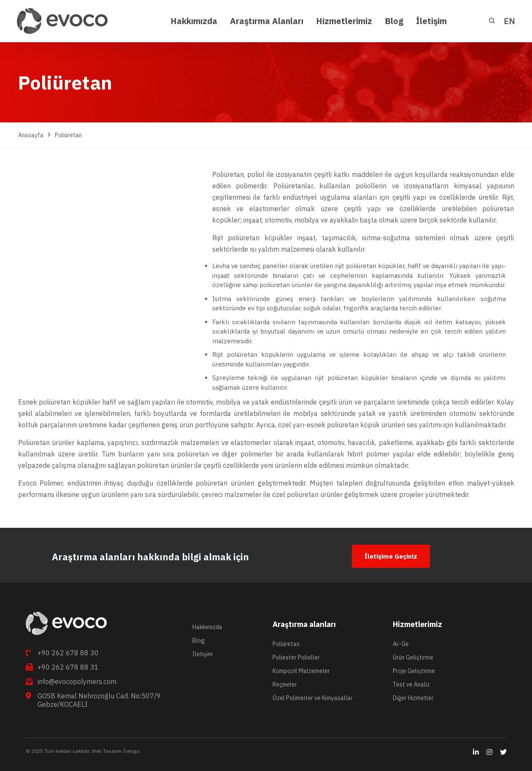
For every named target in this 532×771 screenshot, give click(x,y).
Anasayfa (31, 135)
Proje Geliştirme (414, 671)
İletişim (203, 654)
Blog (199, 641)
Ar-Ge (401, 644)
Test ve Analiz (411, 684)
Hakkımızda (207, 627)
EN (509, 21)
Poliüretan (286, 644)
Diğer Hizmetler (413, 698)
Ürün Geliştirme (413, 657)
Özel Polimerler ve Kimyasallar (313, 698)
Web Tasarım (106, 751)
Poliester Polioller (296, 657)
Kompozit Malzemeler (301, 671)
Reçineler (285, 684)
